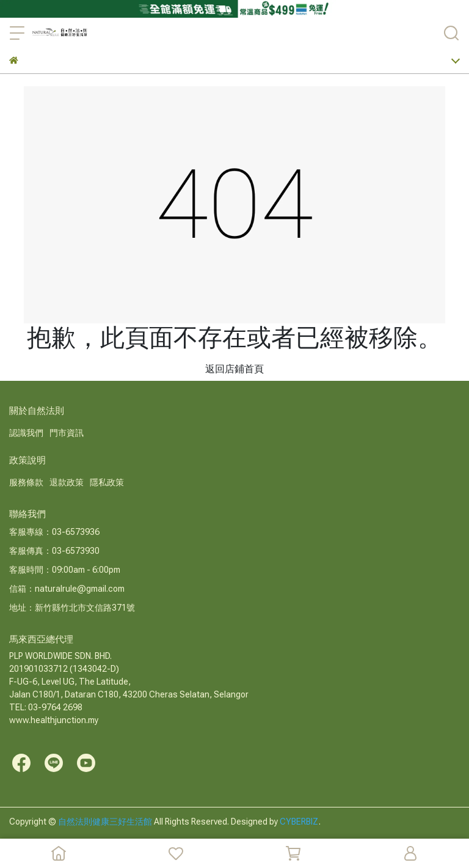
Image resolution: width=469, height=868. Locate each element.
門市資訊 (67, 433)
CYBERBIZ (299, 822)
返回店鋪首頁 (234, 369)
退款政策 (67, 482)
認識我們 (26, 433)
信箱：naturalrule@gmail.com (67, 589)
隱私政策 (107, 482)
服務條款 (26, 482)
